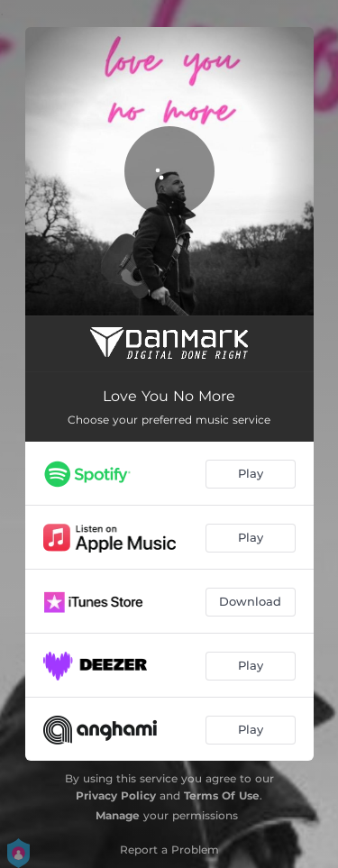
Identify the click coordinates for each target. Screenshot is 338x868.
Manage (118, 815)
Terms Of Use (222, 795)
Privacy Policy (116, 795)
